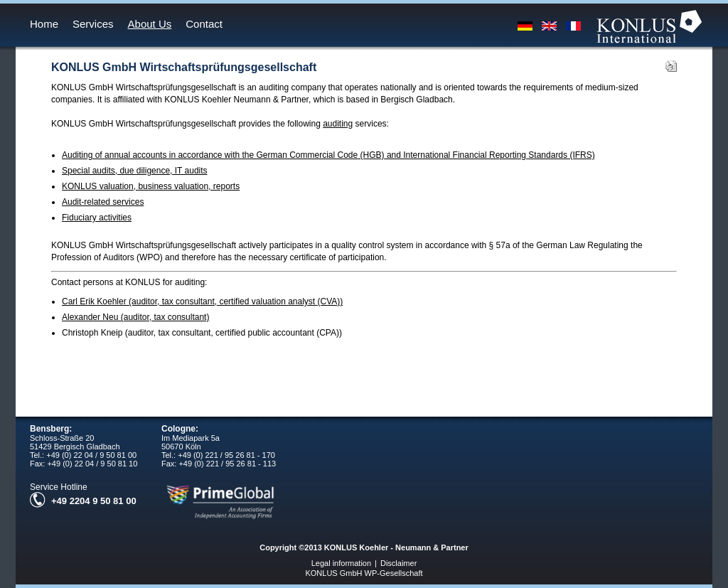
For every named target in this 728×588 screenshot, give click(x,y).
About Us (150, 24)
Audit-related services (103, 202)
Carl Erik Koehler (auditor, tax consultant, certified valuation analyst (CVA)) (202, 301)
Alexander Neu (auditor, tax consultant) (135, 317)
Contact (204, 24)
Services (93, 24)
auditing (338, 124)
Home (44, 24)
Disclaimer (398, 563)
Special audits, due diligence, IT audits (135, 171)
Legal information (341, 563)
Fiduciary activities (97, 218)
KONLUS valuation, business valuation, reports (151, 186)
